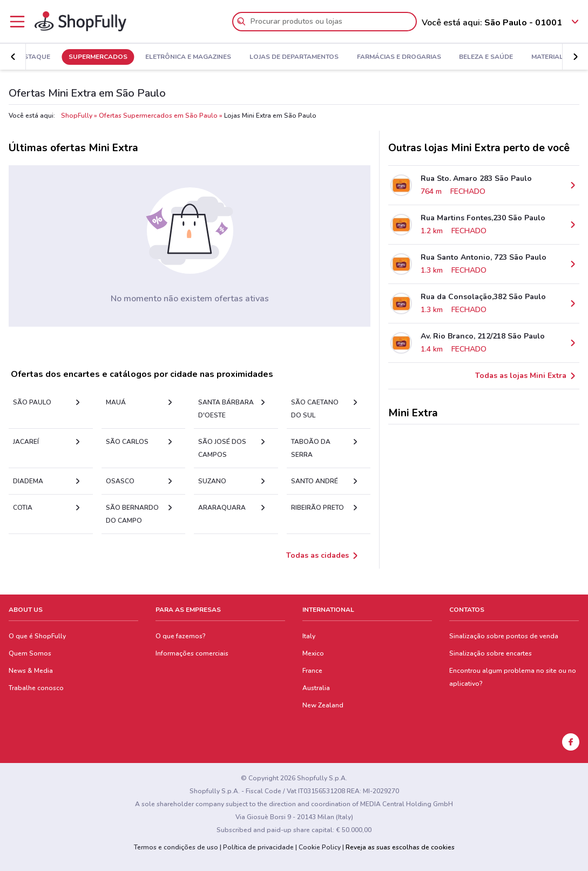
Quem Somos (30, 653)
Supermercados (128, 57)
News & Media (31, 671)
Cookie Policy (320, 847)
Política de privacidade (258, 847)
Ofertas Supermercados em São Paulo (158, 116)
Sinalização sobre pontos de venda (504, 636)
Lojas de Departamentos (325, 57)
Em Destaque (58, 57)
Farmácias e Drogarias (429, 57)
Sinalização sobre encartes (491, 653)
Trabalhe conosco (36, 688)
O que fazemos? (181, 636)
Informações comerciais (192, 653)
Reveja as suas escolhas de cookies (400, 847)
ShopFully (77, 116)
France (312, 671)
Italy (309, 636)
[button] (575, 57)
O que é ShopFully (37, 636)
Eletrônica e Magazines (219, 57)
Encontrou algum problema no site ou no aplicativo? (513, 677)
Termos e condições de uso (176, 847)
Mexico (313, 653)
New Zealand (323, 705)
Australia (316, 688)
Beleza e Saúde (517, 57)
